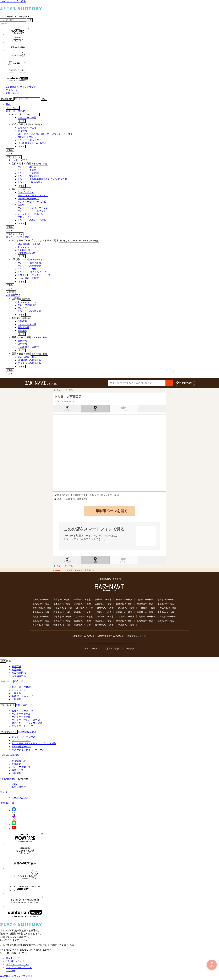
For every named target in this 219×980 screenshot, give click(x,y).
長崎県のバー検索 (145, 621)
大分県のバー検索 (41, 625)
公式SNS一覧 (7, 803)
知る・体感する (36, 124)
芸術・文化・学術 (39, 164)
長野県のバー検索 (124, 604)
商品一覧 (16, 670)
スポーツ (26, 189)
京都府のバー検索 (124, 612)
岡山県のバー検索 (105, 617)
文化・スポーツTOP (17, 160)
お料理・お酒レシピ (22, 696)
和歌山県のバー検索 (63, 617)
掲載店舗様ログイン (137, 636)
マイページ (12, 90)
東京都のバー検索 (166, 604)
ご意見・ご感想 (112, 648)
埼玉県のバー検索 (84, 608)
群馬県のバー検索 (82, 604)
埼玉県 (70, 570)
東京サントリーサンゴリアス (27, 723)
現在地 (186, 383)
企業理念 (26, 299)
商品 (8, 104)
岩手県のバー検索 (82, 600)
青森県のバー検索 (62, 600)
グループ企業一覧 (21, 767)
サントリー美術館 (21, 717)
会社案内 (26, 318)
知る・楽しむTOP (15, 111)
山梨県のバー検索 (103, 604)
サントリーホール (21, 714)
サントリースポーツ (22, 726)
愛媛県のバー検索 (82, 621)
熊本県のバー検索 (62, 625)
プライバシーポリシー (18, 964)
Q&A (14, 784)
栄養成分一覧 (19, 676)
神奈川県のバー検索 (42, 608)
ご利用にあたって (15, 961)
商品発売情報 (19, 673)
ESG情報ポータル (21, 747)
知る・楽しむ (13, 108)
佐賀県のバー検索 (166, 621)
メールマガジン (20, 798)
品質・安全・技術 (39, 354)
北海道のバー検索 (41, 600)
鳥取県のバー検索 (147, 617)
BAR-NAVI (58, 570)
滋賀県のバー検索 (41, 617)
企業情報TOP (13, 295)
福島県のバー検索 (166, 600)
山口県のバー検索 (126, 617)
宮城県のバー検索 (103, 600)
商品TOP (17, 666)
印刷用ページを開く (112, 511)
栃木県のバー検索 (62, 604)
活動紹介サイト (36, 260)
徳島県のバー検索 (41, 621)
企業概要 (16, 764)
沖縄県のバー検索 (126, 625)
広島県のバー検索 (84, 617)
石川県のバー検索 (62, 612)
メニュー (67, 410)
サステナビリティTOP (18, 237)
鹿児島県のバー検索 (104, 625)
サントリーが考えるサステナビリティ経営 (34, 743)
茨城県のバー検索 (41, 604)
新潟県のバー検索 (145, 604)
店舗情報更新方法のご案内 (111, 636)
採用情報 (16, 773)
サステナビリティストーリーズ (28, 750)
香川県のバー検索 (62, 621)
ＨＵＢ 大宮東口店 (68, 397)
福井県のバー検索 (82, 612)
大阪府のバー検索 (103, 612)
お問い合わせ (13, 93)
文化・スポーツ (14, 157)
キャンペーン (33, 114)
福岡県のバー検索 (124, 621)
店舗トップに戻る (65, 390)
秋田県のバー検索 (124, 600)
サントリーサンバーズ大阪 (26, 720)
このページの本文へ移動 (13, 1)
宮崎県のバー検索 (82, 625)
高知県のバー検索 (103, 621)
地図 (95, 410)
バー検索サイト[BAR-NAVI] (41, 383)
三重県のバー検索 (147, 608)
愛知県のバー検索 (105, 608)
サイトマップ (91, 648)
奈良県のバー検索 (166, 612)
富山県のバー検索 (41, 612)
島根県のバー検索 (168, 617)
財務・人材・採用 (39, 337)
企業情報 (11, 292)
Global (22, 87)
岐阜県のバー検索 (168, 608)
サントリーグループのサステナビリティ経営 (79, 241)
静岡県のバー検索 (126, 608)
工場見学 (16, 693)
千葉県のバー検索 (64, 608)
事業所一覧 (18, 770)
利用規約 (130, 648)
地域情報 (16, 699)
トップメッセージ (21, 740)
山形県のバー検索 (145, 600)
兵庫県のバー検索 (145, 612)
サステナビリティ (15, 234)
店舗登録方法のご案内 (84, 636)
